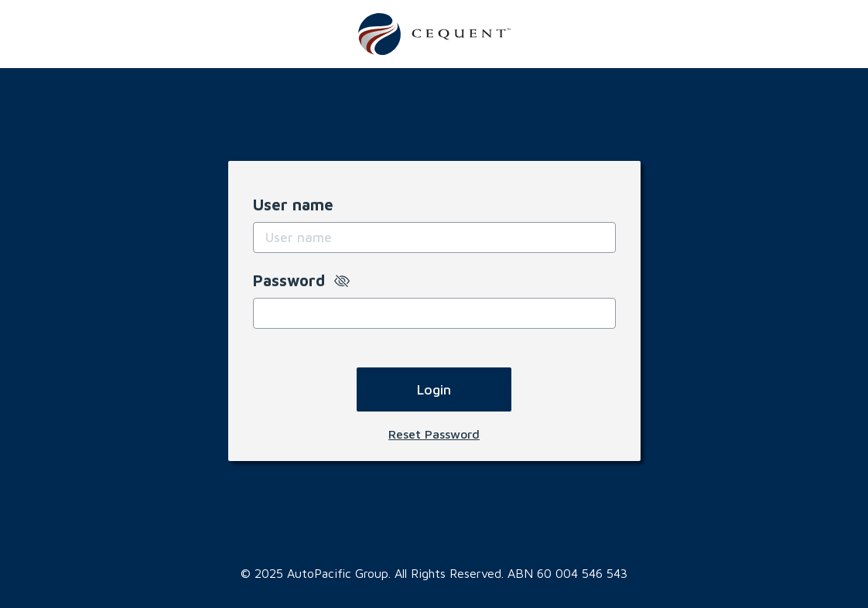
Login (434, 389)
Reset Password (434, 434)
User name (293, 205)
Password (301, 280)
